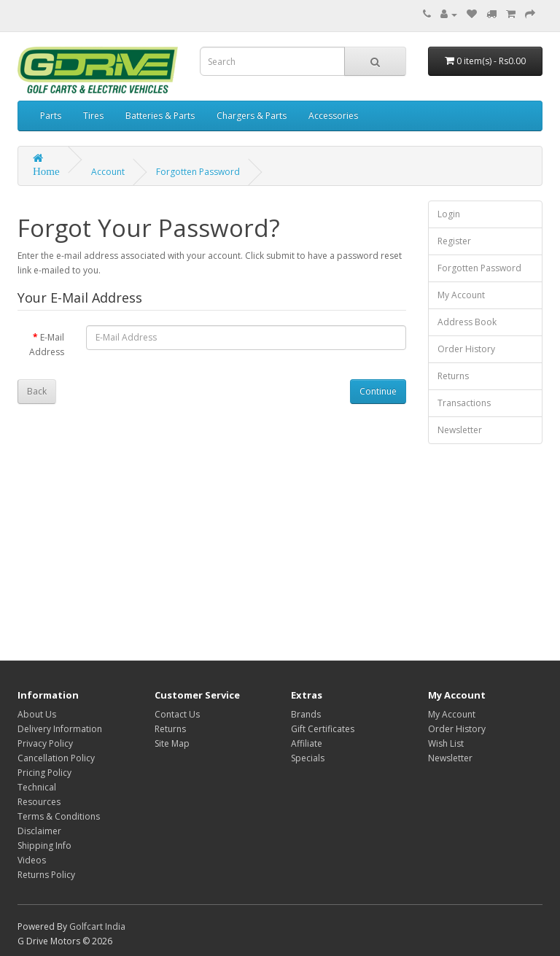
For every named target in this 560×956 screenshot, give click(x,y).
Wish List (446, 743)
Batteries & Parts (160, 116)
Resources (39, 802)
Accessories (333, 116)
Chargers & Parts (252, 116)
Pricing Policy (44, 773)
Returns (453, 376)
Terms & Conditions (59, 816)
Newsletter (460, 430)
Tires (93, 116)
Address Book (467, 322)
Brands (306, 714)
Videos (32, 860)
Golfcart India (97, 926)
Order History (466, 349)
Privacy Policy (45, 743)
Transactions (464, 403)
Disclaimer (39, 831)
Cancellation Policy (56, 758)
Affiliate (307, 743)
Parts (51, 116)
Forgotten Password (198, 172)
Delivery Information (60, 729)
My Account (461, 295)
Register (454, 241)
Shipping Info (44, 846)
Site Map (172, 743)
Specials (308, 758)
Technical (37, 787)
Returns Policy (46, 875)
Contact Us (177, 714)
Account (108, 172)
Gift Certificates (323, 729)
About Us (37, 714)
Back (37, 391)
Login (449, 214)
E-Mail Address (47, 345)
